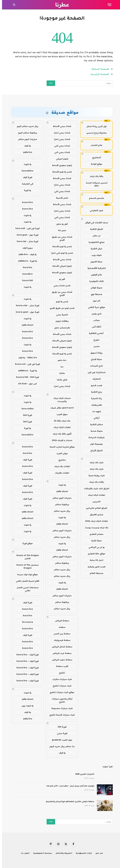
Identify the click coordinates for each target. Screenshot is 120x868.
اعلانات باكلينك (60, 473)
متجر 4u (60, 230)
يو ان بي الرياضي (95, 547)
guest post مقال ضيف (60, 408)
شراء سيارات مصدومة (60, 708)
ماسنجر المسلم (95, 198)
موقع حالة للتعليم (95, 554)
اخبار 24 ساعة (94, 560)
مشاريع (60, 460)
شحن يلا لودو (60, 302)
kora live (25, 267)
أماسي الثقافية (94, 333)
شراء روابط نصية (95, 475)
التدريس (94, 501)
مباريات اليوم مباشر (60, 498)
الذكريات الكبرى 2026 (83, 774)
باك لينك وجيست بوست (95, 528)
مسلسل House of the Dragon (25, 566)
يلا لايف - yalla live (25, 254)
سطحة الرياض (60, 621)
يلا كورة (25, 190)
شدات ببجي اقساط (60, 126)
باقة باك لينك (95, 176)
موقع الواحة (95, 164)
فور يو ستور (60, 224)
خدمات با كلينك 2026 (60, 440)
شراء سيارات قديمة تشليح (60, 715)
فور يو (60, 279)
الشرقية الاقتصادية (95, 268)
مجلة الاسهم (94, 262)
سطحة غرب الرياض (60, 653)
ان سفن (94, 236)
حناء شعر (60, 360)
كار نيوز (94, 301)
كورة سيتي (60, 733)
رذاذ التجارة (95, 398)
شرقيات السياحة (94, 437)
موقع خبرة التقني (95, 307)
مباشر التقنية (94, 424)
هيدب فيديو (94, 385)
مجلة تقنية (94, 541)
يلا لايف (60, 753)
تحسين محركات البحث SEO (95, 184)
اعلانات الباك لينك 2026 (94, 521)
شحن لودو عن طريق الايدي (60, 308)
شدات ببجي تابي (60, 146)
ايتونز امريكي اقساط (60, 266)
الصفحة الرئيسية (98, 74)
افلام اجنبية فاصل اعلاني (26, 581)
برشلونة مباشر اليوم (25, 133)
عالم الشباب (94, 145)
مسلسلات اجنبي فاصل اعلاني (26, 589)
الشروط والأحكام (62, 853)
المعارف (94, 379)
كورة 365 (60, 727)
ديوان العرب (60, 453)
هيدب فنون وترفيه (94, 567)
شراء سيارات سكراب (60, 679)
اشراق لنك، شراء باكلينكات (95, 488)
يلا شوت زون (25, 706)
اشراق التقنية (94, 229)
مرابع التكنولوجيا (95, 242)
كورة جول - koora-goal (25, 312)
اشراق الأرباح (95, 450)
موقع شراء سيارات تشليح (60, 692)
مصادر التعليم (95, 534)
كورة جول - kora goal (26, 235)
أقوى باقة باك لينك (60, 434)
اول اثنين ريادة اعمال (94, 126)
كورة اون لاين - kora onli (25, 228)
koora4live (25, 171)
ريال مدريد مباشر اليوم (26, 126)
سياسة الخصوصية (41, 853)
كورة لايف (25, 177)
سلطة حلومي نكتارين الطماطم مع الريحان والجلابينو (68, 802)
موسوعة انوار (94, 444)
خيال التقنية (94, 249)
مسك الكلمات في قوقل (95, 223)
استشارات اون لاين (95, 372)
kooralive (25, 274)
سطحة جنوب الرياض (60, 660)
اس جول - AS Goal (25, 384)
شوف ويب (95, 255)
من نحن (97, 853)
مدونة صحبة (95, 431)
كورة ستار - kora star (25, 241)
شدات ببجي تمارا (60, 133)
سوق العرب (60, 414)
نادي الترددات (94, 366)
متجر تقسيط (60, 198)
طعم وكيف (95, 405)
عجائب (95, 320)
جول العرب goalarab (60, 740)
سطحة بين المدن (60, 634)
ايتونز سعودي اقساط (60, 165)
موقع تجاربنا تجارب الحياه (60, 447)
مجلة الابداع (94, 359)
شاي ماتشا (60, 380)
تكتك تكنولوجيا (94, 281)
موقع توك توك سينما (25, 574)
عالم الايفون (94, 275)
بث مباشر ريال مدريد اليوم (60, 746)
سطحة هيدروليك (60, 640)
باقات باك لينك (95, 482)
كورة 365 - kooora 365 (25, 377)
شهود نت (95, 411)
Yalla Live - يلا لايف (26, 358)
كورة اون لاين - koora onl (25, 364)
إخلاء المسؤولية (82, 853)
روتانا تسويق (94, 353)
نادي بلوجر (95, 314)
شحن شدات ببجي (60, 285)
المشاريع (95, 157)
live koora (25, 622)
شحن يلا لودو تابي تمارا (60, 253)
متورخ (94, 340)
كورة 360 (25, 415)
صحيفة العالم (94, 573)
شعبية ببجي (60, 315)
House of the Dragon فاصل (26, 557)
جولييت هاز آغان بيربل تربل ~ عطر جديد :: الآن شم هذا (68, 786)
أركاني (94, 418)
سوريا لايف (26, 248)
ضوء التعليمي (94, 210)
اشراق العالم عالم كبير (95, 508)
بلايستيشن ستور (60, 328)
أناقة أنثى (94, 327)
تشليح (60, 673)
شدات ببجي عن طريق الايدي (60, 238)
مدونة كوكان (94, 288)
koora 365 (26, 280)
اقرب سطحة (60, 666)
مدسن (95, 346)
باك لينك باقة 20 (60, 421)
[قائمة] (107, 5)
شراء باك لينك (94, 462)
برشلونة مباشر (60, 504)
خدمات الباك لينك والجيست (60, 400)
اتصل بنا (23, 853)
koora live (25, 202)
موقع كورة (26, 543)
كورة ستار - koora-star (26, 305)
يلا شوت (60, 485)
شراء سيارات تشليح (60, 686)
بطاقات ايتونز (60, 321)
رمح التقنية (95, 392)
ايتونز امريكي (60, 159)
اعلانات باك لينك (60, 466)
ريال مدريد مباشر (60, 511)
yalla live (26, 152)
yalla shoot (60, 491)
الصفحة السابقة (98, 69)
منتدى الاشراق (95, 515)
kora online (26, 409)
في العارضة (26, 184)
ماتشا (60, 373)
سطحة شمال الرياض (60, 647)
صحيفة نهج (95, 294)
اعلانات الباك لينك (95, 495)
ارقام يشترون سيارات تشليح (60, 700)
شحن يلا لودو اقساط (60, 172)
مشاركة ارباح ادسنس (94, 133)
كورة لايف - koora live (26, 655)
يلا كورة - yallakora (25, 261)
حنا (60, 367)
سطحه (60, 627)
